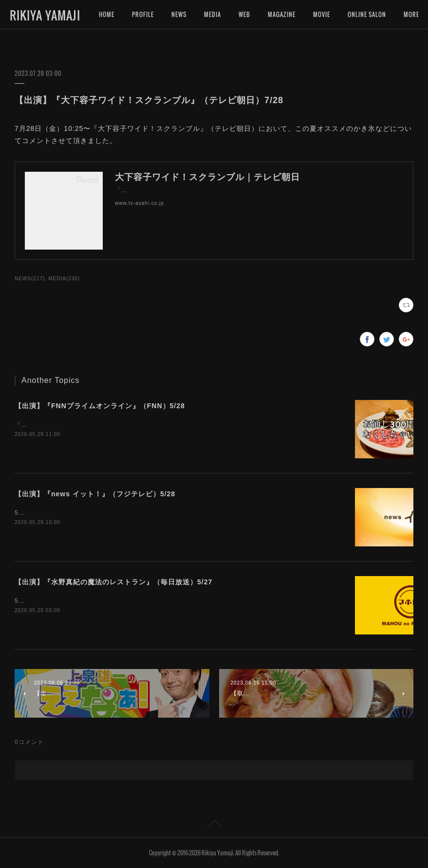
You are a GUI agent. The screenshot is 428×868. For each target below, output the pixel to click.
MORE (355, 14)
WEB (244, 14)
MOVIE (322, 14)
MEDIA (213, 14)
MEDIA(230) (64, 279)
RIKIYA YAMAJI (45, 15)
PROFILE (143, 14)
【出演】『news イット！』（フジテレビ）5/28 (95, 494)
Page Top (214, 826)
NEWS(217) (30, 279)
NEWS (179, 14)
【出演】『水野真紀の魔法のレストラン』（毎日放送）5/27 (113, 582)
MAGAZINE (282, 14)
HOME (107, 14)
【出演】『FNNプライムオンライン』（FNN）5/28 (100, 406)
